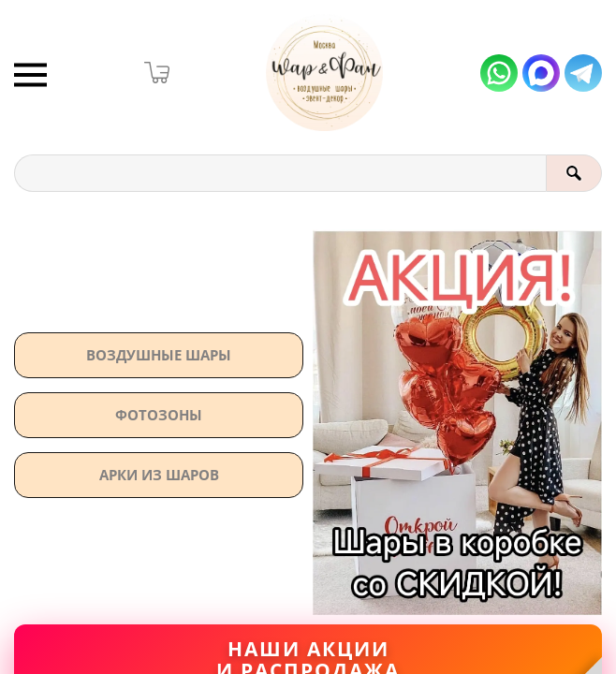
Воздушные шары (159, 355)
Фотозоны (159, 415)
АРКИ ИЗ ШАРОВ (159, 475)
